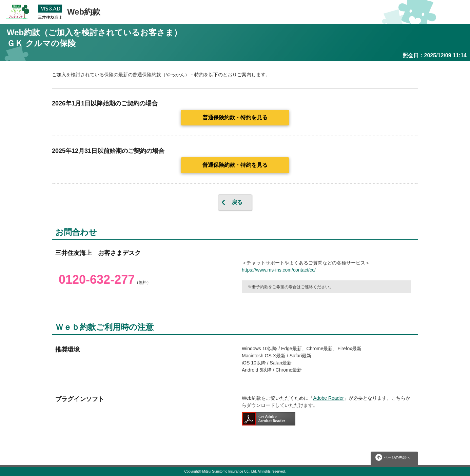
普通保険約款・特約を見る (235, 117)
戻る (237, 202)
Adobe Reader (329, 398)
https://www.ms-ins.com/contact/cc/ (279, 270)
